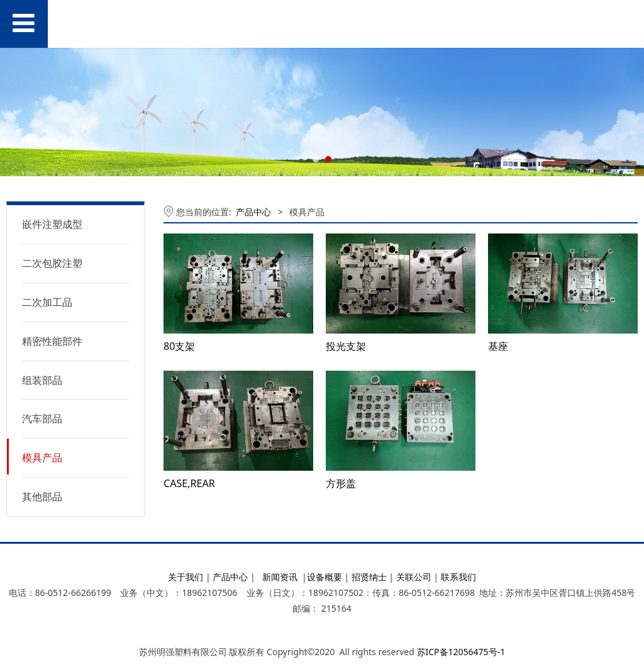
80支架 (179, 346)
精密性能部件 (52, 341)
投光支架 (346, 346)
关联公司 (414, 577)
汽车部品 (42, 419)
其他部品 (42, 497)
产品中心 (253, 212)
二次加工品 (47, 302)
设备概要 (325, 577)
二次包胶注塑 (52, 263)
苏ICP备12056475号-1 (461, 652)
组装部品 (42, 380)
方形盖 (341, 483)
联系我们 (458, 577)
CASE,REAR (189, 483)
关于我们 (186, 577)
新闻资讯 (280, 577)
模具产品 (42, 458)
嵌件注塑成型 (52, 224)
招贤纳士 (369, 577)
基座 (498, 346)
